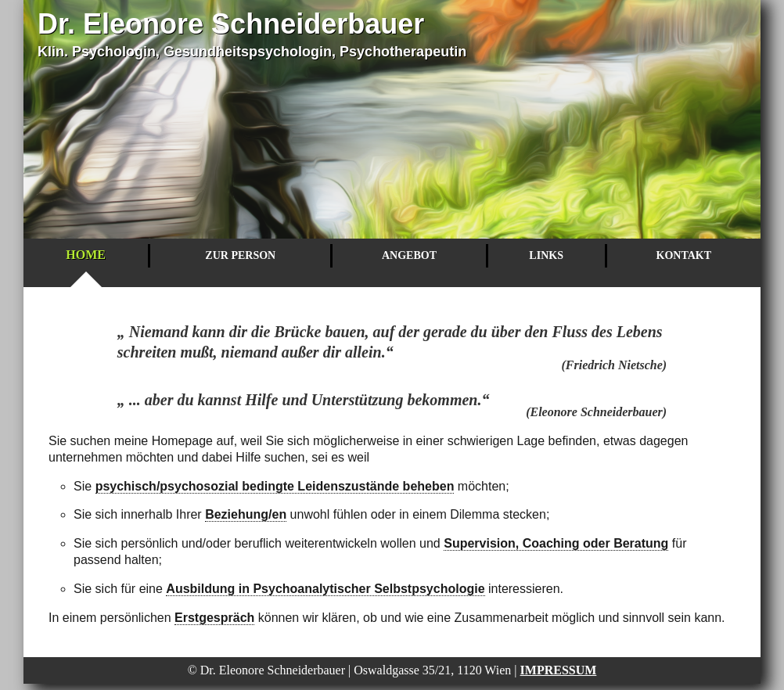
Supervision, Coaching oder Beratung (556, 543)
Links (546, 255)
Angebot (409, 255)
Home (86, 255)
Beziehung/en (246, 514)
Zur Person (240, 255)
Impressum (559, 670)
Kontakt (684, 255)
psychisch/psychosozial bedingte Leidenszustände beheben (275, 486)
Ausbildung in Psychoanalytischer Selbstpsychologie (325, 589)
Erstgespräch (214, 618)
